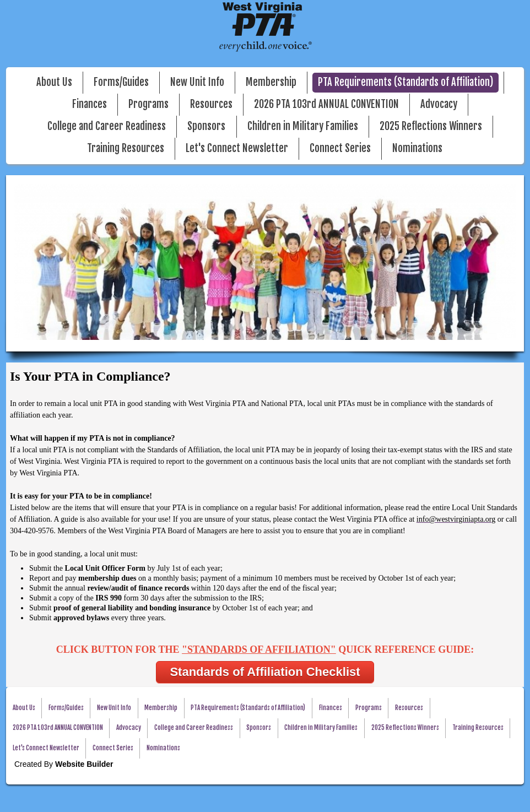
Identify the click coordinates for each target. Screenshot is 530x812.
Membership (271, 82)
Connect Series (340, 148)
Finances (90, 104)
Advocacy (439, 104)
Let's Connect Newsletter (237, 148)
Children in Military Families (303, 126)
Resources (211, 104)
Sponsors (206, 126)
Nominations (417, 148)
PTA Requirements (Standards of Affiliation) (405, 82)
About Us (54, 82)
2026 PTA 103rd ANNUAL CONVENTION (326, 104)
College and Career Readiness (107, 126)
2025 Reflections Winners (431, 126)
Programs (148, 104)
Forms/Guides (121, 82)
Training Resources (126, 148)
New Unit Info (197, 82)
